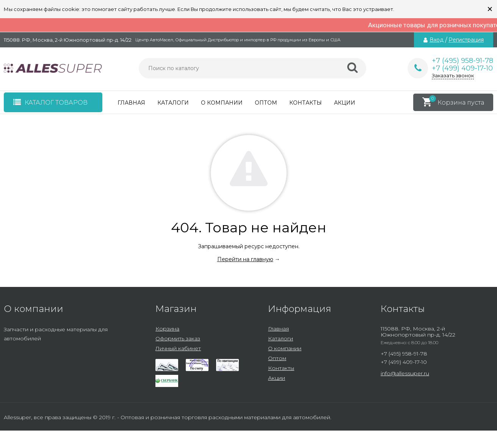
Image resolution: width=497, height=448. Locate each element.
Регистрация (466, 40)
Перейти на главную (245, 259)
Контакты (306, 103)
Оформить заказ (178, 338)
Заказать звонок (453, 75)
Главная (131, 103)
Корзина (167, 329)
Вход (437, 40)
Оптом (266, 103)
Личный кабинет (178, 348)
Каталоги (173, 103)
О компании (222, 103)
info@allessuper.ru (405, 373)
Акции (345, 103)
